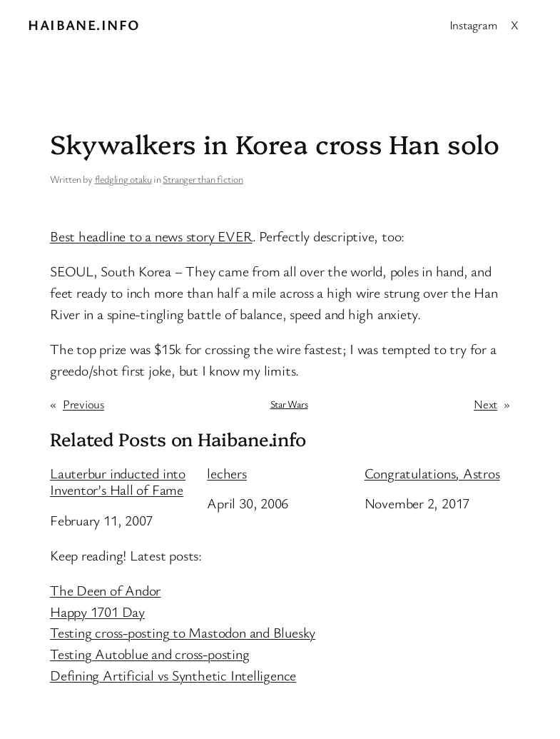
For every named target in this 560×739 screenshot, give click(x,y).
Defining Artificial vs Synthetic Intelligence (173, 675)
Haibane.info (84, 25)
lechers (226, 473)
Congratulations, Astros (432, 473)
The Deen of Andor (105, 590)
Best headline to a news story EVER (151, 236)
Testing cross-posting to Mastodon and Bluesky (183, 632)
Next (485, 404)
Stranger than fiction (203, 179)
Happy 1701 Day (97, 612)
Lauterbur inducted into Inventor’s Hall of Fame (118, 482)
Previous (83, 404)
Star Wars (289, 404)
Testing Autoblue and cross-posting (150, 654)
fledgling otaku (123, 179)
